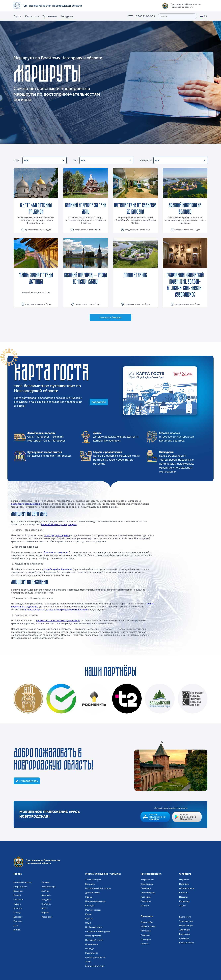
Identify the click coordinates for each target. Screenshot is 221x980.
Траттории (146, 939)
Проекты (183, 897)
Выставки (90, 884)
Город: (17, 160)
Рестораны (146, 931)
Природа (90, 949)
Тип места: (146, 160)
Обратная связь (187, 888)
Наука (88, 923)
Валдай (17, 895)
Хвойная (45, 891)
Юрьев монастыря (35, 610)
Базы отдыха (147, 884)
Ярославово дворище (55, 552)
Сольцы (17, 913)
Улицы (88, 962)
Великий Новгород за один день (59, 524)
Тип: (75, 160)
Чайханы (145, 944)
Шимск (17, 930)
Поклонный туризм (94, 940)
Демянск (18, 917)
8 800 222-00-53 (145, 16)
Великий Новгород (23, 882)
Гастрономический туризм (98, 888)
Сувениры (184, 938)
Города (18, 16)
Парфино (46, 882)
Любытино (18, 900)
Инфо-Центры (186, 925)
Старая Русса (20, 887)
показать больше (110, 317)
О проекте (184, 880)
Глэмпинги (146, 888)
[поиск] (177, 16)
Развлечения (92, 953)
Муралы (89, 919)
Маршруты (184, 901)
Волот (44, 908)
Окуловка (46, 904)
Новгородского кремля (57, 535)
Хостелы (145, 906)
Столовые (145, 935)
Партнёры (184, 884)
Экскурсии (67, 16)
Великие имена (187, 943)
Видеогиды (184, 934)
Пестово (18, 921)
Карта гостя (32, 16)
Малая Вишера (48, 887)
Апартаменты (147, 880)
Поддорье (46, 900)
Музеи (88, 914)
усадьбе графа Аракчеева (58, 569)
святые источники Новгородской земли (58, 621)
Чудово (17, 904)
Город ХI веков (135, 275)
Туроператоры (186, 921)
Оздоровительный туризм (98, 931)
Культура (90, 906)
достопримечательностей (25, 504)
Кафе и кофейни (148, 926)
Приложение (50, 16)
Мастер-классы (93, 910)
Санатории (146, 901)
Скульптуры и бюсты (95, 957)
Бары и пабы (147, 922)
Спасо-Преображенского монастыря (67, 610)
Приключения (92, 944)
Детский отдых (92, 893)
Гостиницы (146, 897)
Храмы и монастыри (95, 966)
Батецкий (46, 895)
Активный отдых (93, 880)
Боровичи (18, 891)
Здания (89, 897)
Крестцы (18, 908)
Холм (16, 925)
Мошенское (47, 917)
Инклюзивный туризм (96, 901)
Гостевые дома (148, 893)
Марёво (45, 913)
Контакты (184, 893)
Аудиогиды (184, 930)
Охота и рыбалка (93, 936)
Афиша (183, 906)
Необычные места (94, 927)
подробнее (99, 402)
